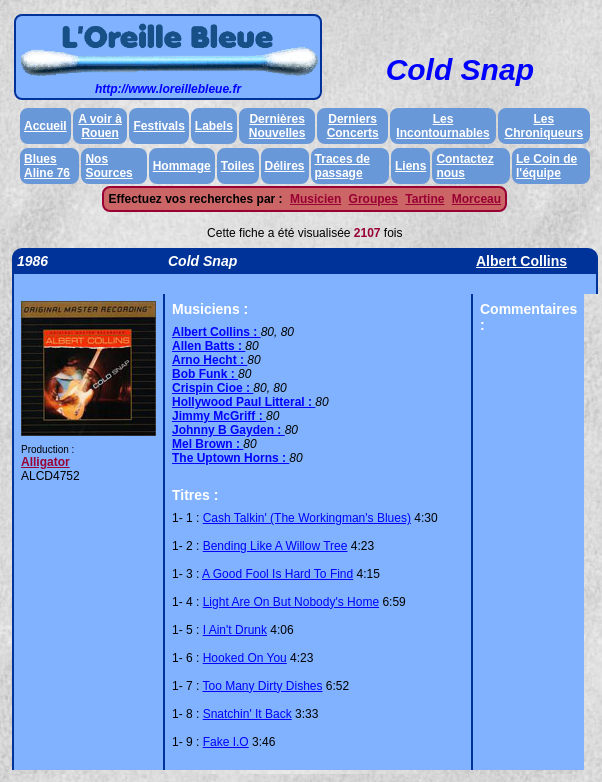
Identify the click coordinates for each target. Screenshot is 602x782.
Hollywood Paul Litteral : (243, 402)
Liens (410, 166)
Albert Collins (521, 261)
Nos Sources (108, 166)
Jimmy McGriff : (219, 416)
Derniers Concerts (353, 126)
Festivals (158, 126)
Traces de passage (342, 166)
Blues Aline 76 (47, 166)
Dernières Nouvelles (277, 126)
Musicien (315, 199)
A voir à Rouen (100, 126)
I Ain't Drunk (235, 630)
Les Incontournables (442, 126)
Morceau (476, 199)
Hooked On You (245, 658)
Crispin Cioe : (212, 388)
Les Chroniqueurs (544, 126)
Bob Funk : (205, 374)
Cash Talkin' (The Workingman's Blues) (307, 518)
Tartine (424, 199)
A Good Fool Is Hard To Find (277, 574)
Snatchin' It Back (247, 714)
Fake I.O (226, 742)
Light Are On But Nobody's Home (291, 602)
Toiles (238, 166)
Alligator (45, 462)
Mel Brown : (207, 444)
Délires (285, 166)
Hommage (182, 166)
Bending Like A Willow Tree (275, 546)
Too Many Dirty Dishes (262, 686)
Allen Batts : (208, 346)
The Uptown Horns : (230, 458)
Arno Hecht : (209, 360)
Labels (214, 126)
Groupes (373, 199)
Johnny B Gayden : (228, 430)
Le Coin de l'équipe (546, 166)
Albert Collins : (216, 332)
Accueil (45, 126)
